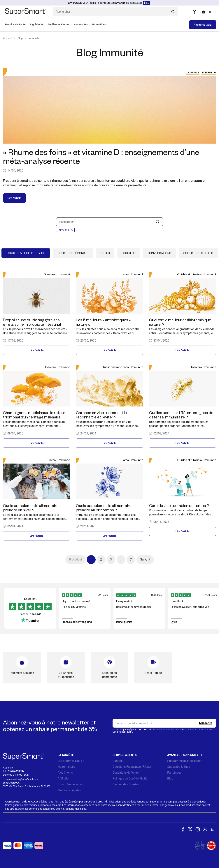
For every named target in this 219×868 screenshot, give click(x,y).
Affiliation (64, 778)
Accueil (7, 38)
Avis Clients (65, 773)
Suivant (145, 559)
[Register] (206, 723)
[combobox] (212, 12)
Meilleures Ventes (59, 24)
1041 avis (36, 614)
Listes (105, 253)
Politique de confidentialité (166, 730)
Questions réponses (73, 253)
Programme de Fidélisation (185, 761)
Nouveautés (81, 24)
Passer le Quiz (203, 25)
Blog (20, 38)
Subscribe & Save (179, 767)
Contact (118, 761)
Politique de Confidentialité (130, 778)
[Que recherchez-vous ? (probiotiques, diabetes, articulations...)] (115, 12)
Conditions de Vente (126, 773)
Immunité (34, 38)
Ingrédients (37, 24)
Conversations (159, 253)
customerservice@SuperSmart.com (20, 779)
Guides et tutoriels (198, 253)
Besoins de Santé (15, 24)
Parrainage (174, 773)
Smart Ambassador (70, 784)
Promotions (99, 24)
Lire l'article (14, 198)
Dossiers (193, 72)
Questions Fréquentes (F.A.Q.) (132, 767)
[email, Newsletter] (164, 723)
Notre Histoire (66, 767)
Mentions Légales (69, 790)
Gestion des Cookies (126, 784)
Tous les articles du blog (26, 253)
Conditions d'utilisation (197, 730)
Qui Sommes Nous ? (71, 761)
